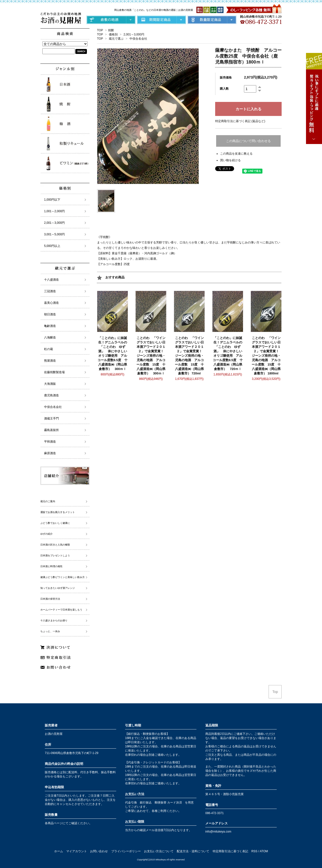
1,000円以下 (52, 200)
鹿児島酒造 (51, 395)
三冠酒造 (50, 291)
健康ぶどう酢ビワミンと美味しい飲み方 (63, 577)
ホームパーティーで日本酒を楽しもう (61, 610)
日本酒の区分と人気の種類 (55, 545)
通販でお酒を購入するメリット (58, 512)
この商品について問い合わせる (248, 141)
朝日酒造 (50, 314)
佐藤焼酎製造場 (54, 372)
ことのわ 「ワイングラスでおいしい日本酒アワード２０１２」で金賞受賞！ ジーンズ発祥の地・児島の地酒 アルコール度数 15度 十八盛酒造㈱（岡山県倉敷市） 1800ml (267, 356)
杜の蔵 (48, 349)
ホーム (59, 851)
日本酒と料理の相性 (51, 566)
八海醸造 (50, 338)
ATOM (264, 851)
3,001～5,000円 (54, 234)
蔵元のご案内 (48, 501)
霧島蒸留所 (51, 430)
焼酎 (111, 30)
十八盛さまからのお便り (54, 620)
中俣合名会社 (138, 39)
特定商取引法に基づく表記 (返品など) (240, 121)
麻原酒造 (50, 453)
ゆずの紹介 (47, 534)
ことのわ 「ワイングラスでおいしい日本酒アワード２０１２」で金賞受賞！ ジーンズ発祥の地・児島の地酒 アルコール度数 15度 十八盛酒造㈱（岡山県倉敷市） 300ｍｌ (152, 356)
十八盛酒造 (51, 280)
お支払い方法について (159, 851)
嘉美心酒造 (51, 303)
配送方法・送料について (193, 851)
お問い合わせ (99, 851)
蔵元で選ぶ (116, 39)
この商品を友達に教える (236, 154)
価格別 (113, 34)
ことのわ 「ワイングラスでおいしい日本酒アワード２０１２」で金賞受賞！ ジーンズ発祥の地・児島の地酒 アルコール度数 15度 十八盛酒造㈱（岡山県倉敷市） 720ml (190, 356)
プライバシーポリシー (126, 851)
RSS (254, 851)
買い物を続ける (230, 160)
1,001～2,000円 (54, 211)
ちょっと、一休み (50, 631)
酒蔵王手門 (51, 418)
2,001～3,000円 (134, 34)
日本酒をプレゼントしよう (55, 555)
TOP (100, 30)
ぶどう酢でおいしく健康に (55, 523)
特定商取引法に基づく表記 (230, 851)
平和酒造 (50, 442)
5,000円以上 (52, 246)
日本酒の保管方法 (50, 599)
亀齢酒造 (50, 326)
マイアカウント (77, 851)
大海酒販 (50, 384)
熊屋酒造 (50, 361)
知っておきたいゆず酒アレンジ (58, 588)
